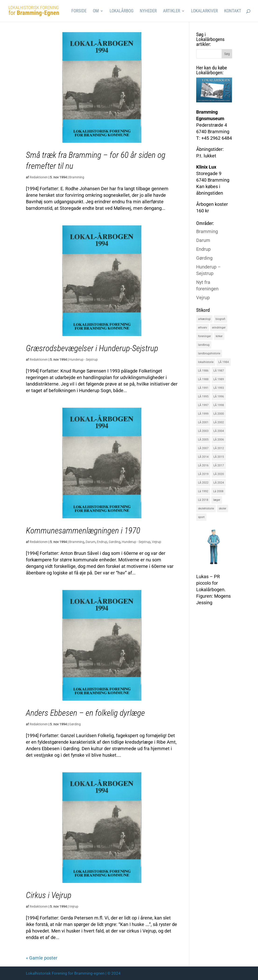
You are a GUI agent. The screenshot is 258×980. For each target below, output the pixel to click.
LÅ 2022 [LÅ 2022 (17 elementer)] (203, 483)
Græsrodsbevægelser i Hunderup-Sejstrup (92, 348)
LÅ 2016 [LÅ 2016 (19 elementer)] (203, 465)
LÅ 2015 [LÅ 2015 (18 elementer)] (219, 457)
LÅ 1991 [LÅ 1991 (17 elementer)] (203, 388)
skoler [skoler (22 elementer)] (223, 509)
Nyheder (148, 11)
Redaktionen (39, 177)
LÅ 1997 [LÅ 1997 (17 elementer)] (203, 405)
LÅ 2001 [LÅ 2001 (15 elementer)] (203, 422)
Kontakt (233, 11)
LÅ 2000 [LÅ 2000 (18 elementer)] (219, 414)
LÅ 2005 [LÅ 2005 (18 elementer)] (203, 440)
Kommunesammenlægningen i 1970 (83, 531)
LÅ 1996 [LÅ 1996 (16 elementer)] (219, 397)
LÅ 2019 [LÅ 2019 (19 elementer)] (203, 474)
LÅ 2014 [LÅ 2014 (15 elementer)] (203, 457)
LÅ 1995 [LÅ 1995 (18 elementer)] (203, 397)
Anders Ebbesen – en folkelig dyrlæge (85, 713)
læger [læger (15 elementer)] (217, 500)
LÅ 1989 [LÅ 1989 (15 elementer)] (219, 379)
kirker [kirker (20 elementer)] (219, 336)
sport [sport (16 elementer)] (201, 517)
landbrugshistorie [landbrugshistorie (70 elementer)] (209, 353)
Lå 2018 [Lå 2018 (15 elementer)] (203, 500)
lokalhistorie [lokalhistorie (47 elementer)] (206, 362)
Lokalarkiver (204, 11)
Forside (79, 11)
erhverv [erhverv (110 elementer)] (203, 328)
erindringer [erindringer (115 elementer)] (219, 328)
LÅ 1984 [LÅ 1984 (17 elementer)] (224, 362)
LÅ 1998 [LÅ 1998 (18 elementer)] (219, 405)
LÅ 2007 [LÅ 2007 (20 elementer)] (203, 448)
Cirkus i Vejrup (49, 895)
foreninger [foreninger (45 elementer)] (204, 336)
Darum (91, 542)
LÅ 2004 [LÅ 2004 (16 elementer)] (219, 431)
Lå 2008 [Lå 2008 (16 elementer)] (218, 491)
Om (96, 11)
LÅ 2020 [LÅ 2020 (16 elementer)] (219, 474)
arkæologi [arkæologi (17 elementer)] (204, 319)
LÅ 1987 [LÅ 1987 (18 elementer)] (219, 371)
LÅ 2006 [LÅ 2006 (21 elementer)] (219, 440)
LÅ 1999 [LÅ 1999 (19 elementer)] (203, 414)
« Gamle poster (42, 958)
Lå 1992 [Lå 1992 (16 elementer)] (203, 491)
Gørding (115, 542)
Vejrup (157, 542)
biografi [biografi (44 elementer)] (220, 319)
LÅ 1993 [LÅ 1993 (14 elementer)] (219, 388)
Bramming (77, 177)
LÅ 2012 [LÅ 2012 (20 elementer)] (219, 448)
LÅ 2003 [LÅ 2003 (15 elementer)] (203, 431)
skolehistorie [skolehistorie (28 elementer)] (206, 509)
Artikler (172, 11)
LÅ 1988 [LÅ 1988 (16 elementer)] (203, 379)
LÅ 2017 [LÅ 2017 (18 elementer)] (219, 465)
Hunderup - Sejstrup (83, 359)
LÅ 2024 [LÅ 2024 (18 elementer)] (219, 483)
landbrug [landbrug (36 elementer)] (204, 345)
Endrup (102, 542)
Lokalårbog (122, 11)
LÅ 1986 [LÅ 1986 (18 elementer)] (203, 371)
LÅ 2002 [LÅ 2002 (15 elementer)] (219, 422)
